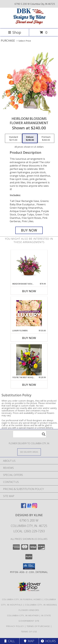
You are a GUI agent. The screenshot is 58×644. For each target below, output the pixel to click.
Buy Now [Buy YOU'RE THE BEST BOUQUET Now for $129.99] (29, 385)
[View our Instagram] (35, 507)
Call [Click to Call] (10, 641)
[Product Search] (30, 434)
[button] (29, 566)
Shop (15, 32)
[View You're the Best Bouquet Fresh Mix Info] (29, 360)
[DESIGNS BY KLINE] (29, 24)
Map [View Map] (29, 641)
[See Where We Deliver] (29, 452)
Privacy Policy (15, 626)
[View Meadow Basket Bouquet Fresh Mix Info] (29, 266)
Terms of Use (29, 632)
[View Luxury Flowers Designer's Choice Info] (29, 313)
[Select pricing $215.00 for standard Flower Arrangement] (13, 138)
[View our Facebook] (24, 507)
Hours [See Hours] (48, 641)
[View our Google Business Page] (29, 507)
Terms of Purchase (38, 626)
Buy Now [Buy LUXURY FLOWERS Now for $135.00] (29, 338)
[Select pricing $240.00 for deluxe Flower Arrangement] (30, 138)
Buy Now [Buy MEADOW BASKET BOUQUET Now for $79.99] (29, 291)
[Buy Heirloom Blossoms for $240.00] (29, 230)
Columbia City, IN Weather (23, 615)
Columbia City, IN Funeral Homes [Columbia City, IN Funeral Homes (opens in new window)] (22, 599)
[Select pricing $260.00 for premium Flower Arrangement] (46, 138)
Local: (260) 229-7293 (29, 531)
